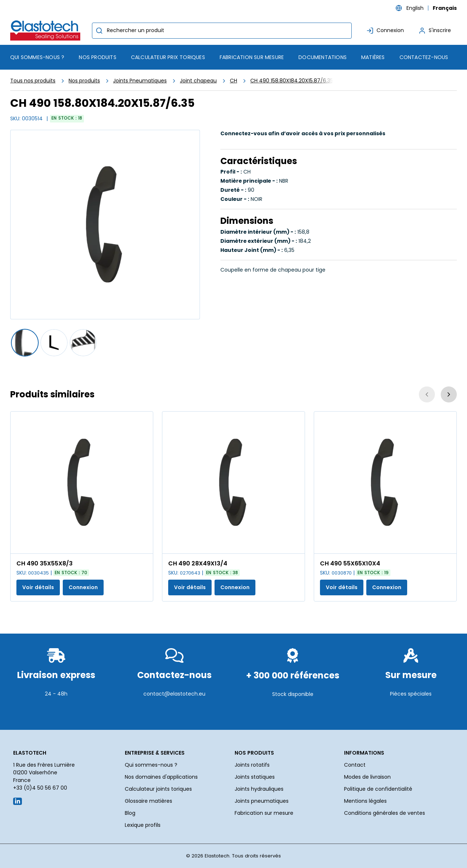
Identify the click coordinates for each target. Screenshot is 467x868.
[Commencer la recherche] (99, 31)
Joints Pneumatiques (140, 81)
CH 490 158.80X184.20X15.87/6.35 (292, 81)
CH (233, 81)
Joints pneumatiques (262, 801)
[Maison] (47, 30)
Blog (130, 813)
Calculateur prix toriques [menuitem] (168, 57)
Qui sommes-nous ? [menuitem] (37, 57)
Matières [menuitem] (373, 57)
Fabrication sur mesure (264, 813)
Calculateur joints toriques (158, 789)
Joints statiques (255, 777)
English (415, 8)
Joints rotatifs (252, 765)
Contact (355, 765)
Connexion (83, 587)
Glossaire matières (148, 801)
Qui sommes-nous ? (151, 765)
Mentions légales (365, 801)
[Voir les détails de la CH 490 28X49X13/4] (233, 482)
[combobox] (222, 31)
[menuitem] (97, 57)
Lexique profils (143, 825)
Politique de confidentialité (378, 789)
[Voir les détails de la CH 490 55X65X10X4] (385, 482)
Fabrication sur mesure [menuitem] (252, 57)
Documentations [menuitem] (323, 57)
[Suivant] (449, 394)
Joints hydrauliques (259, 789)
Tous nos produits (33, 81)
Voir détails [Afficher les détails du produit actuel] (38, 587)
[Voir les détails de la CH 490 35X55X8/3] (82, 482)
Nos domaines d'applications (161, 777)
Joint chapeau (198, 81)
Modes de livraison (367, 777)
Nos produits (84, 81)
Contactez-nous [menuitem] (424, 57)
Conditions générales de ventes (385, 813)
